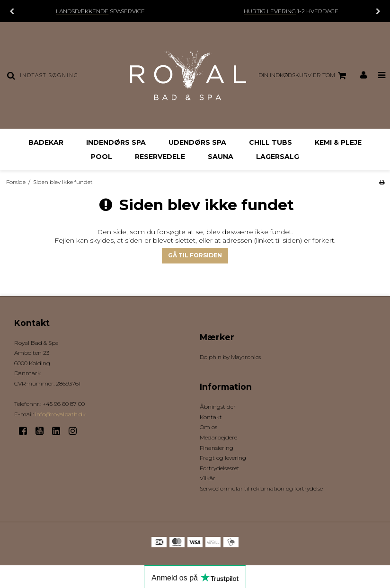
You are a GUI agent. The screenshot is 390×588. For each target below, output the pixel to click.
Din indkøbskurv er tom (304, 76)
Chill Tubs (270, 142)
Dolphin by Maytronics (230, 357)
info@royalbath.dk (60, 414)
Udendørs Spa (197, 142)
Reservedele (160, 157)
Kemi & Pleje (338, 142)
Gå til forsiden (195, 255)
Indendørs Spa (116, 142)
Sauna (221, 157)
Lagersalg (278, 157)
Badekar (46, 142)
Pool (102, 157)
